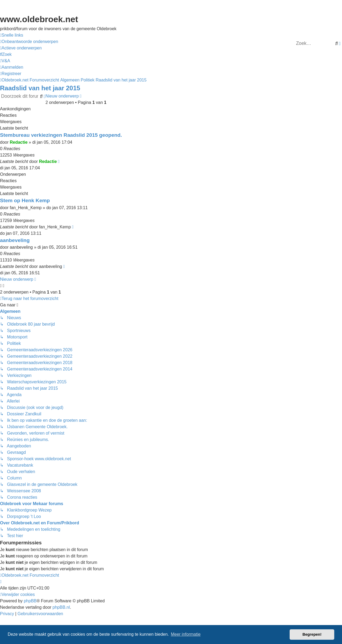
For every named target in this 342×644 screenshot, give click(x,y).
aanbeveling (15, 240)
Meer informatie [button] (186, 634)
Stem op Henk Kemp (25, 200)
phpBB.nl (61, 607)
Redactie (19, 142)
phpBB (30, 601)
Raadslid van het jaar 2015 (40, 88)
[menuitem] (29, 42)
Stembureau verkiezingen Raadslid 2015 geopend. (61, 135)
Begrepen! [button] (312, 634)
